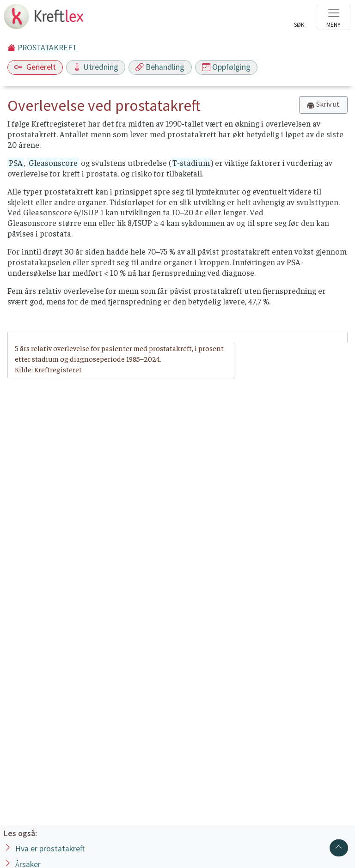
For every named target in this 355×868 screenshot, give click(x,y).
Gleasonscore (53, 163)
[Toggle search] (299, 19)
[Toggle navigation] (334, 17)
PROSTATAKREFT (47, 48)
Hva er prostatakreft (50, 849)
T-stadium (191, 163)
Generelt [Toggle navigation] (35, 67)
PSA (16, 163)
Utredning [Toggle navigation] (96, 67)
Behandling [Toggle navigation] (160, 67)
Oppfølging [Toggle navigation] (226, 67)
